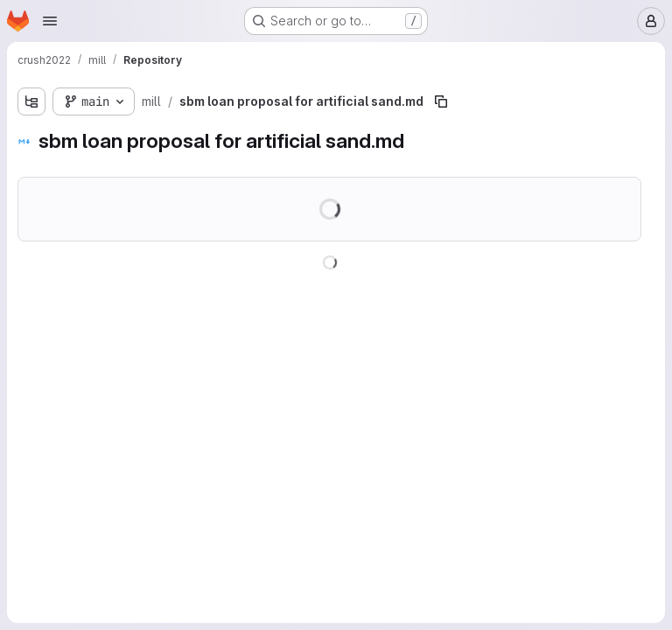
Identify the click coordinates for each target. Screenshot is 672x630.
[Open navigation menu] (50, 21)
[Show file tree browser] (31, 101)
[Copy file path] (441, 101)
